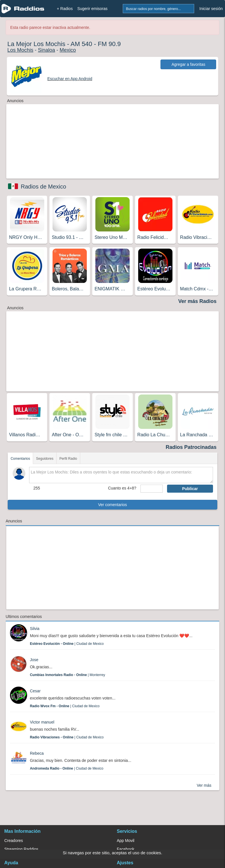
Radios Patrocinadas (191, 447)
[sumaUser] (151, 489)
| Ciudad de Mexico (67, 644)
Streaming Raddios (21, 849)
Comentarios (20, 459)
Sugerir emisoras (93, 9)
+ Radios (65, 9)
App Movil (125, 841)
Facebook (125, 849)
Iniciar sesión (211, 9)
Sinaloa (47, 50)
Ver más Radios (197, 301)
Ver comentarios (112, 505)
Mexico (68, 50)
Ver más (204, 785)
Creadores (14, 841)
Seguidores (45, 459)
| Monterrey (68, 675)
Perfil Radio (68, 459)
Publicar (190, 489)
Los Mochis (20, 50)
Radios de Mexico (44, 187)
